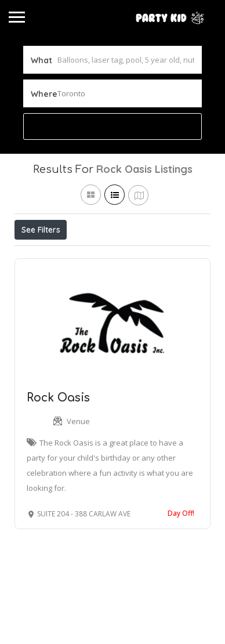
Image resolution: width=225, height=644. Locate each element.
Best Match (158, 255)
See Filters (41, 230)
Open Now (92, 255)
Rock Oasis (58, 451)
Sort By (38, 281)
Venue (78, 475)
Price (36, 255)
